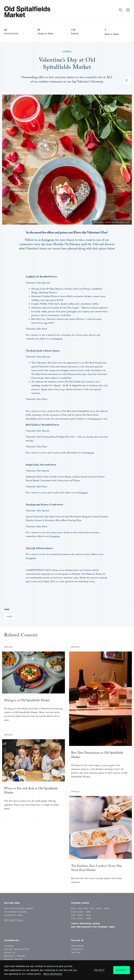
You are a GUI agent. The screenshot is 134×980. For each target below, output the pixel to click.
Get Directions (14, 920)
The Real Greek (34, 351)
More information (53, 974)
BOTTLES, (32, 425)
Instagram (48, 240)
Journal (67, 51)
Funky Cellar (32, 465)
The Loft (30, 549)
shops (96, 924)
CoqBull (30, 277)
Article (8, 647)
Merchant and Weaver (37, 505)
